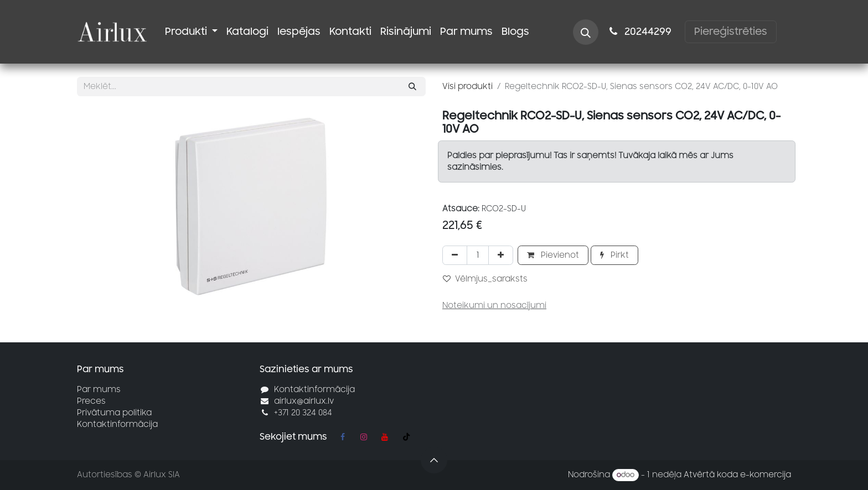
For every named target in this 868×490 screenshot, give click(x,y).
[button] (586, 32)
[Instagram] (364, 437)
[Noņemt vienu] (455, 255)
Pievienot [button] (553, 255)
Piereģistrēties (731, 32)
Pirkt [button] (614, 255)
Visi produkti (467, 87)
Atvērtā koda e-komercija (737, 475)
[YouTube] (385, 437)
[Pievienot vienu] (501, 255)
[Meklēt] (412, 87)
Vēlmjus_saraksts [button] (485, 279)
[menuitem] (191, 32)
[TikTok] (406, 437)
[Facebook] (343, 437)
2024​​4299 (639, 32)
